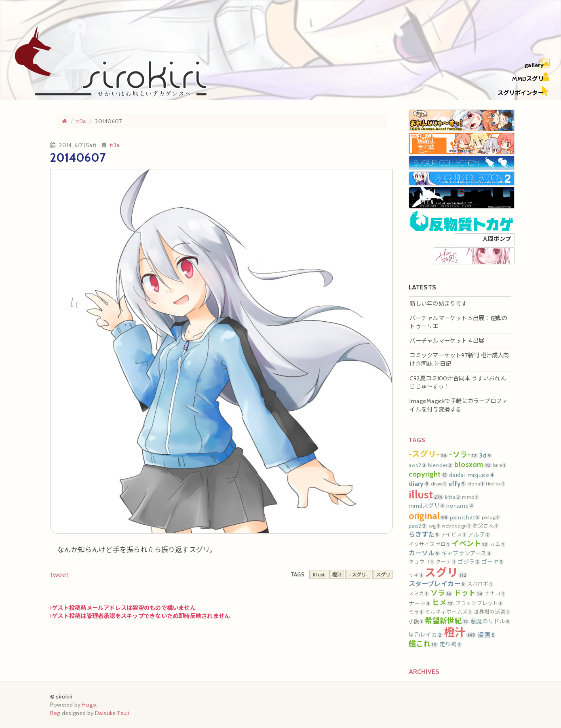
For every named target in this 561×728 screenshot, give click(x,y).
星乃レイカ (426, 635)
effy (457, 483)
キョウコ (422, 562)
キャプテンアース (466, 553)
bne (500, 465)
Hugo (89, 705)
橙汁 (460, 632)
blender (441, 465)
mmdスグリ (427, 506)
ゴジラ (469, 562)
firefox (496, 484)
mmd (470, 497)
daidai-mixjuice (472, 475)
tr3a (115, 145)
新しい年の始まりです (438, 304)
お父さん (486, 526)
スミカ (419, 594)
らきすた (424, 534)
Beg (55, 713)
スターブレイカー (437, 584)
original (429, 516)
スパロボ (480, 584)
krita (453, 497)
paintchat (465, 517)
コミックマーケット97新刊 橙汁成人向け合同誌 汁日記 (459, 360)
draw (439, 484)
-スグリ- (428, 454)
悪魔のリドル (490, 621)
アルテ (479, 535)
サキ (416, 575)
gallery (534, 65)
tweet (59, 575)
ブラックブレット (479, 604)
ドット (469, 593)
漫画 (486, 635)
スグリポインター (521, 93)
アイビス (454, 535)
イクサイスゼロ (430, 544)
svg (434, 526)
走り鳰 (451, 644)
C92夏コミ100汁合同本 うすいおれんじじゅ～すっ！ (458, 383)
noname (460, 506)
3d (486, 455)
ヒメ (443, 603)
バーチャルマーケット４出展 (447, 341)
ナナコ (495, 594)
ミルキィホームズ (448, 612)
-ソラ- (463, 455)
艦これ (423, 644)
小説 (416, 622)
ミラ (416, 612)
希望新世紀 (447, 621)
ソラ (442, 593)
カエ (498, 544)
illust (426, 495)
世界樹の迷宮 (492, 612)
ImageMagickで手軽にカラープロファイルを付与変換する (458, 405)
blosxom (473, 464)
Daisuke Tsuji (112, 713)
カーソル (424, 553)
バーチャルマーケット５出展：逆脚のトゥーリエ (458, 322)
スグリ (446, 573)
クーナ (446, 562)
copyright (428, 474)
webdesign (457, 526)
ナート (420, 604)
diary (419, 483)
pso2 (418, 526)
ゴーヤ (492, 562)
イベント (470, 544)
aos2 (418, 465)
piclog (491, 517)
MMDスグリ (528, 79)
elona (476, 484)
